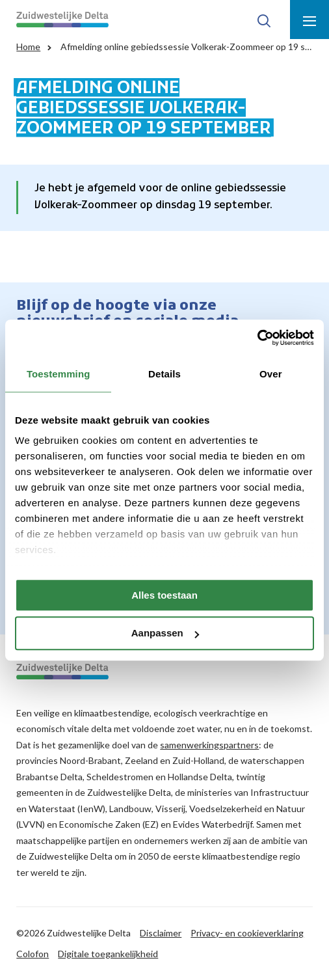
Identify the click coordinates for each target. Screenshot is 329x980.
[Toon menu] (309, 20)
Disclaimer (161, 933)
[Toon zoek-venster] (264, 20)
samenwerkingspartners (209, 745)
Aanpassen (165, 633)
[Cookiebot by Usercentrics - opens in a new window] (257, 338)
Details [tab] (164, 374)
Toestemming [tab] (59, 374)
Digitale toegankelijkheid (108, 954)
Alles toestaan (164, 595)
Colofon (33, 954)
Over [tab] (271, 374)
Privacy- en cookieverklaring (247, 933)
